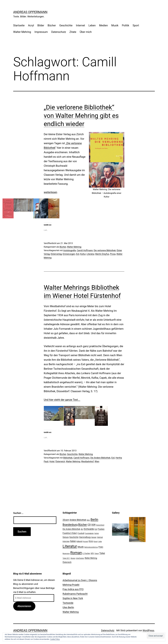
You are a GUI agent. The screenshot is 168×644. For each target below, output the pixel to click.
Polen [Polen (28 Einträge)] (101, 547)
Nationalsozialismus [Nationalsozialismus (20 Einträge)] (91, 547)
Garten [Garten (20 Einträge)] (97, 533)
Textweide (68, 603)
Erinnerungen (69, 254)
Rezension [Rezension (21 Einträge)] (66, 553)
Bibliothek (68, 458)
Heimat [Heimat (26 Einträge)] (100, 537)
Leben (92, 25)
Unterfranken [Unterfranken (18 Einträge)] (80, 558)
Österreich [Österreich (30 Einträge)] (67, 562)
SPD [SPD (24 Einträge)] (92, 553)
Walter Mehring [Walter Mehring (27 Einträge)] (91, 558)
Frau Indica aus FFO (73, 589)
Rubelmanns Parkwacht (75, 594)
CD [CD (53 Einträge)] (89, 525)
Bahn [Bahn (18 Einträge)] (88, 520)
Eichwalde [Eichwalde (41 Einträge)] (89, 529)
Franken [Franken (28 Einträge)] (101, 529)
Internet (80, 25)
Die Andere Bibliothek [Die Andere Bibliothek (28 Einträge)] (71, 529)
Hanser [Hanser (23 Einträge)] (94, 537)
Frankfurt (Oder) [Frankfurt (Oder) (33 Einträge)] (70, 533)
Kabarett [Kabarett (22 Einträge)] (79, 541)
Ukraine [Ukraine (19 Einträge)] (73, 558)
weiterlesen (51, 192)
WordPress (148, 630)
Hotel (52, 461)
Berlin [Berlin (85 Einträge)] (94, 520)
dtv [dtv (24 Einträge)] (82, 529)
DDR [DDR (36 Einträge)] (94, 525)
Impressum (41, 32)
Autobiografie (70, 250)
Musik (115, 25)
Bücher (52, 25)
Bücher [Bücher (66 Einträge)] (83, 525)
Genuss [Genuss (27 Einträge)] (66, 537)
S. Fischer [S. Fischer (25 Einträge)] (86, 553)
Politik (126, 25)
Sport (136, 25)
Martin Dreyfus (102, 254)
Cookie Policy (55, 639)
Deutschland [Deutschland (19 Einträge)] (100, 525)
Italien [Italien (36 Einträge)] (73, 541)
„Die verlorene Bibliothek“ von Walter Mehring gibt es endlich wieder (81, 116)
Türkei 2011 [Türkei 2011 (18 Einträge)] (66, 558)
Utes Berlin (68, 607)
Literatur (90, 254)
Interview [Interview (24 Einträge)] (66, 541)
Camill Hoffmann (85, 250)
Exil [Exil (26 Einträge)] (96, 529)
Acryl (31, 25)
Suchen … (18, 513)
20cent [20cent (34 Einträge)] (66, 520)
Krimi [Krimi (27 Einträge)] (91, 541)
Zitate (73, 32)
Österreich (60, 461)
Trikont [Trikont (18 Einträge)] (97, 554)
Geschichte (66, 25)
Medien (103, 25)
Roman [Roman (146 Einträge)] (76, 553)
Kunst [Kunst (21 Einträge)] (96, 541)
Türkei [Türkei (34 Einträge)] (102, 553)
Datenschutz (59, 32)
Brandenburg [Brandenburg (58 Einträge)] (70, 525)
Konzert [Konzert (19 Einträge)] (86, 541)
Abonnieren (24, 606)
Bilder (41, 25)
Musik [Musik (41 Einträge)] (81, 547)
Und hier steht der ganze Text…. (62, 400)
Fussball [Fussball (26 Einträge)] (81, 533)
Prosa (113, 254)
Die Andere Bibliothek (100, 458)
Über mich (86, 32)
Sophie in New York (73, 598)
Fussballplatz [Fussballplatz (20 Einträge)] (89, 533)
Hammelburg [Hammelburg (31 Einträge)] (85, 537)
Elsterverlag (56, 254)
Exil (78, 254)
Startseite (19, 25)
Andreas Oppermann (30, 12)
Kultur (83, 254)
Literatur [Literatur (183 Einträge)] (70, 546)
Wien (97, 461)
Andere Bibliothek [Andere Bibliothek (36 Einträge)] (78, 520)
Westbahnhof (87, 461)
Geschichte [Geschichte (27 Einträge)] (74, 537)
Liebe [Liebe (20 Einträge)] (100, 541)
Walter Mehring (22, 32)
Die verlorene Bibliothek (105, 250)
